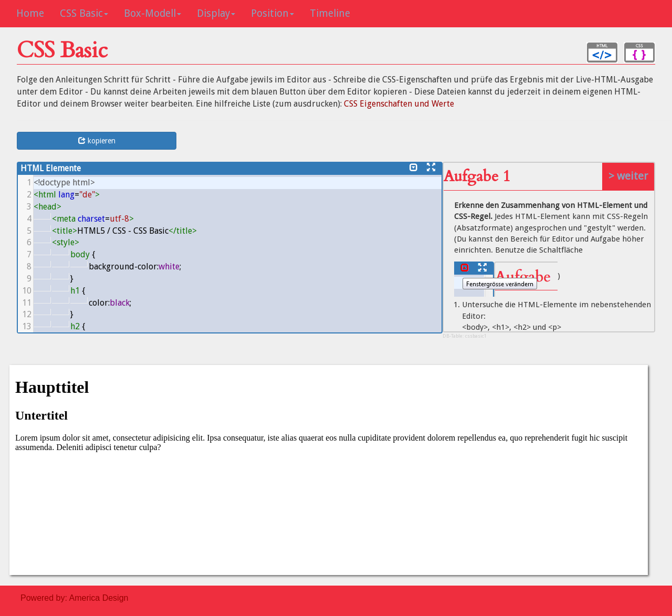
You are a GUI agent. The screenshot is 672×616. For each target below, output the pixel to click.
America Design (99, 598)
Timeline (330, 13)
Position (272, 13)
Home (30, 13)
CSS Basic (84, 13)
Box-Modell (153, 13)
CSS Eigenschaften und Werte (399, 104)
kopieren (97, 141)
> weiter (628, 176)
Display (216, 13)
